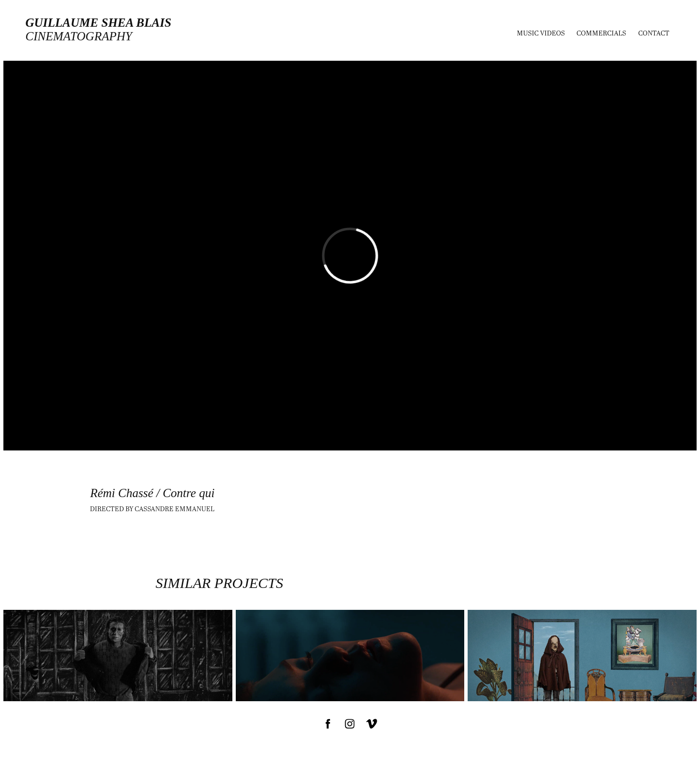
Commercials (601, 33)
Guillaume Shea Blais (98, 23)
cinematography (79, 36)
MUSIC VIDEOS (541, 33)
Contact (654, 33)
